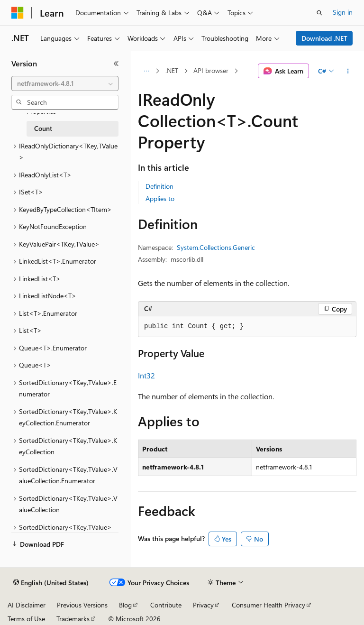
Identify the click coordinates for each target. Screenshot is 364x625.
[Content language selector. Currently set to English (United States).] (51, 583)
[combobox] (65, 83)
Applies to (160, 198)
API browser (211, 70)
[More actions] (348, 71)
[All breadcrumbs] (146, 71)
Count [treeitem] (43, 128)
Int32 (146, 375)
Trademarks (73, 619)
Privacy (203, 605)
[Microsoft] (18, 13)
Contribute (166, 605)
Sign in (343, 12)
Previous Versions (82, 605)
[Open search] (319, 13)
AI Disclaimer (27, 605)
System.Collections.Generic (216, 247)
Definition (159, 186)
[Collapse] (116, 64)
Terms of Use (26, 619)
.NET (172, 70)
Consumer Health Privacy (268, 605)
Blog (125, 605)
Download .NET (324, 38)
